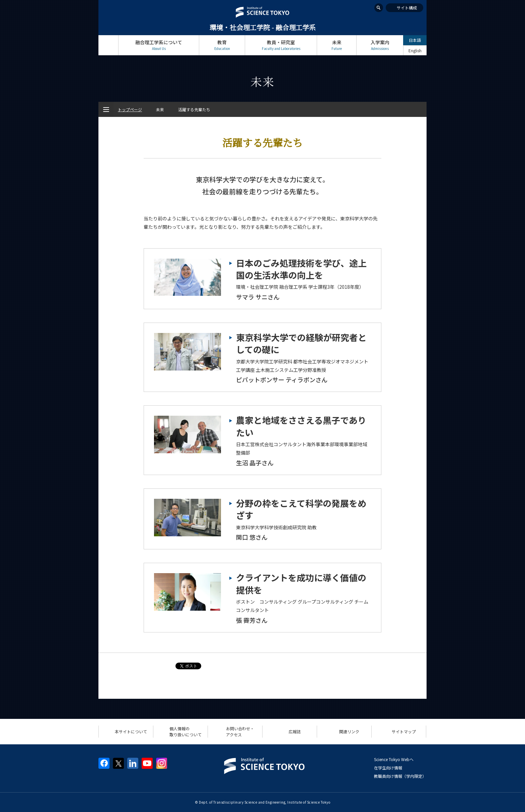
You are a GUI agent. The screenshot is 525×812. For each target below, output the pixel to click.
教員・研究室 (281, 45)
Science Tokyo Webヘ (394, 759)
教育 (222, 45)
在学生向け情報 (388, 768)
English (415, 50)
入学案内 (380, 45)
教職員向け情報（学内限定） (400, 776)
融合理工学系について (159, 45)
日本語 (415, 40)
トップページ (108, 45)
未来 (337, 45)
